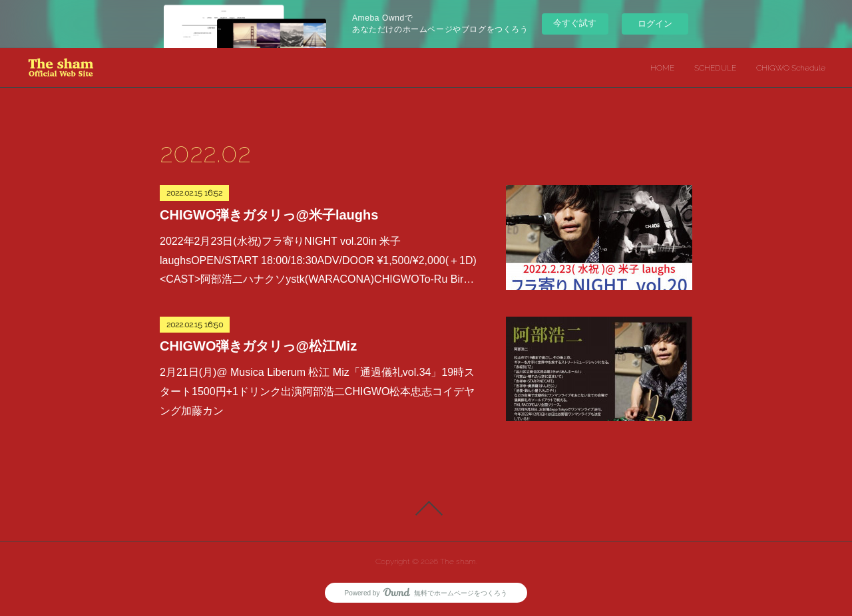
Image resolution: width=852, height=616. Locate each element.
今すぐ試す (575, 23)
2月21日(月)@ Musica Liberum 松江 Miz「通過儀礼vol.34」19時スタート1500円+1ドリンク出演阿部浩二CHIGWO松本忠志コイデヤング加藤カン (317, 391)
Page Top (426, 508)
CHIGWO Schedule (791, 68)
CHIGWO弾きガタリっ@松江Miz (258, 346)
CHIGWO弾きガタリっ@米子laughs (269, 215)
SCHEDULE (715, 68)
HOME (662, 68)
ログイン (655, 24)
